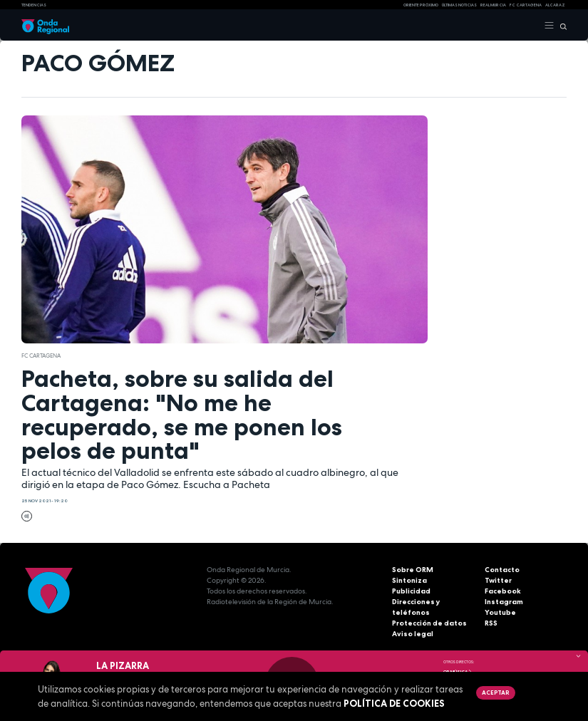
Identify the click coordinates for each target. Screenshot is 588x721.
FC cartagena (526, 5)
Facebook (503, 591)
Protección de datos (429, 623)
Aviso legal (413, 634)
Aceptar (495, 693)
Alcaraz (555, 5)
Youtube (500, 612)
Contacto (502, 570)
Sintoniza (409, 580)
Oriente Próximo (421, 5)
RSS (491, 623)
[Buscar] (561, 26)
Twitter (498, 580)
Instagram (504, 602)
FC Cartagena (41, 356)
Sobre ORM (413, 570)
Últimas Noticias (459, 5)
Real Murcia (493, 5)
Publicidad (411, 591)
